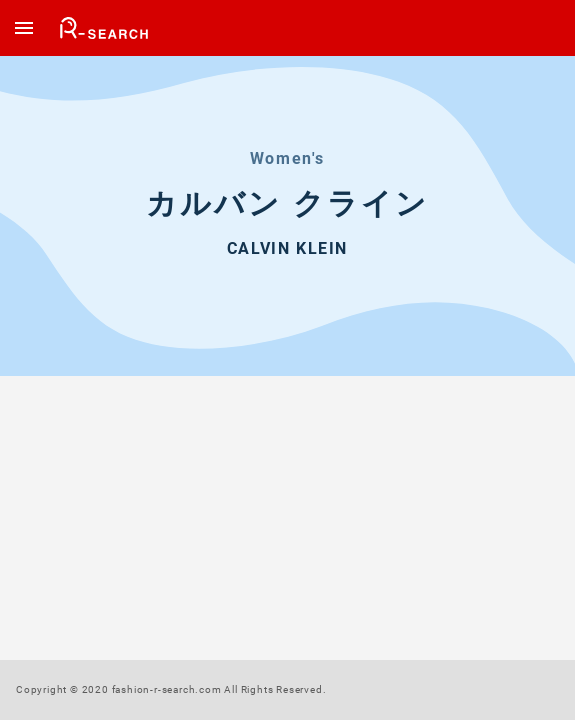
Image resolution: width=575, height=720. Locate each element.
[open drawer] (24, 28)
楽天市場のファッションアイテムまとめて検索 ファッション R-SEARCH (105, 28)
